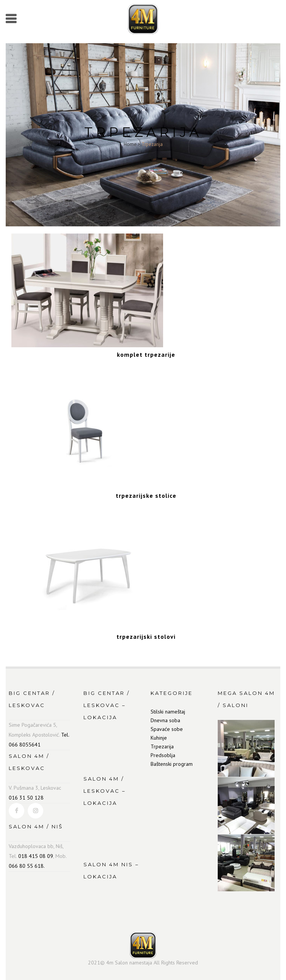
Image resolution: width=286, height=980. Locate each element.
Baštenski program (172, 764)
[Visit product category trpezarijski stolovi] (146, 632)
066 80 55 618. (27, 866)
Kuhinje (159, 738)
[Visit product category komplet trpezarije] (146, 350)
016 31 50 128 (26, 798)
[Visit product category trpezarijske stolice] (146, 491)
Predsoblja (163, 755)
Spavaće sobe (167, 729)
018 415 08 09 (36, 856)
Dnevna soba (165, 720)
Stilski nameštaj (168, 712)
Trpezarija (162, 746)
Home (130, 144)
